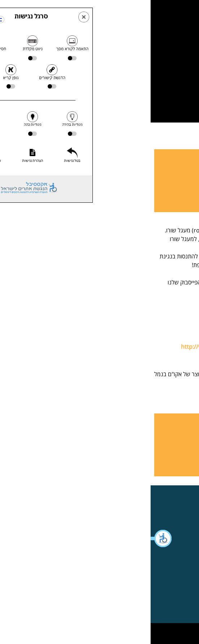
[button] (11, 538)
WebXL (85, 631)
